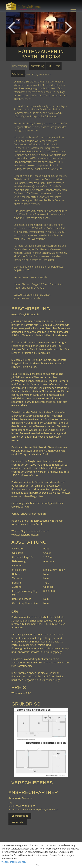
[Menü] (72, 9)
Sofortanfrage (20, 816)
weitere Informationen (14, 862)
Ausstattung (38, 66)
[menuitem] (72, 9)
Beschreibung (20, 66)
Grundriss (18, 74)
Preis (57, 66)
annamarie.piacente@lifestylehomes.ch (37, 809)
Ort (49, 66)
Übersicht (18, 822)
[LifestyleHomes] (24, 6)
